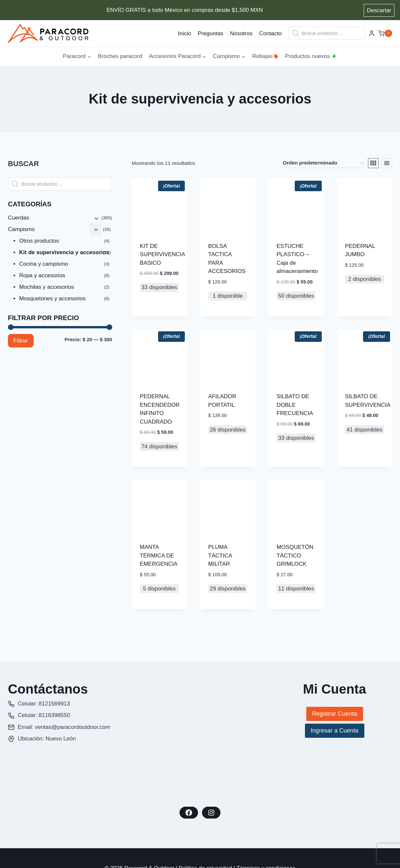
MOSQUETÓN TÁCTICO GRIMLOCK (295, 555)
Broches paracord (120, 56)
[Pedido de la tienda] (323, 163)
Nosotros (241, 33)
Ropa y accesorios (42, 275)
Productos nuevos (311, 56)
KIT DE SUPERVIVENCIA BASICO (163, 254)
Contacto (270, 33)
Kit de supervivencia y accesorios (64, 252)
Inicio (184, 33)
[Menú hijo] (96, 218)
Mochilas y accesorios (47, 287)
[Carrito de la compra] (385, 33)
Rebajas (265, 56)
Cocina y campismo (44, 264)
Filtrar (21, 341)
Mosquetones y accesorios (52, 299)
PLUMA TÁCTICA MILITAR (220, 555)
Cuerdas (18, 218)
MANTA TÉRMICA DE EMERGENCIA (159, 555)
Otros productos (39, 241)
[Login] (372, 33)
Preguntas (211, 33)
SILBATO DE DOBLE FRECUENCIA (295, 405)
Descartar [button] (379, 10)
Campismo (21, 229)
